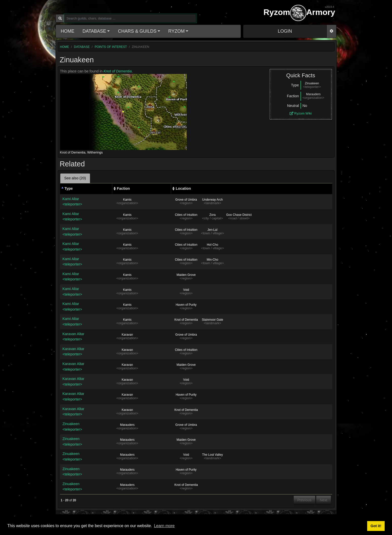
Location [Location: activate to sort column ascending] (183, 188)
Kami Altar (86, 202)
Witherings (95, 152)
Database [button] (94, 31)
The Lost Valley (213, 455)
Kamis (127, 200)
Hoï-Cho (212, 245)
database (82, 47)
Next (324, 500)
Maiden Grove (186, 275)
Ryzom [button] (176, 31)
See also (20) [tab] (75, 178)
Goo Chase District (239, 215)
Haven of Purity (186, 305)
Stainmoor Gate (212, 320)
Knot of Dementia (118, 71)
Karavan (127, 335)
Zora (212, 215)
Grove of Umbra (186, 200)
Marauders (127, 425)
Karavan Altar (86, 337)
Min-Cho (212, 260)
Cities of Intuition (186, 215)
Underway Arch (212, 200)
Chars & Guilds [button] (137, 31)
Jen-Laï (212, 230)
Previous (304, 500)
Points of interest (111, 47)
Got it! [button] (376, 526)
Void (186, 290)
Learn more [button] (164, 526)
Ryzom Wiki (301, 113)
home (65, 47)
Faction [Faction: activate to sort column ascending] (123, 188)
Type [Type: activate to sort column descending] (69, 188)
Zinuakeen (86, 427)
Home (68, 31)
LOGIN (285, 31)
